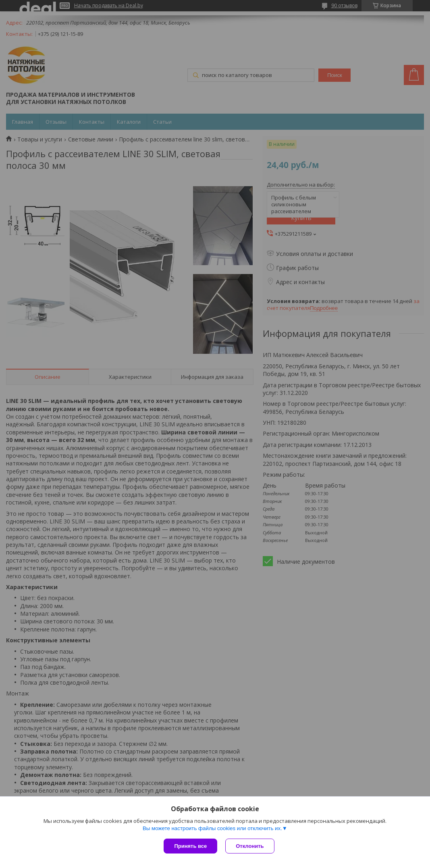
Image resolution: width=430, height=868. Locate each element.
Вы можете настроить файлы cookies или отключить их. (212, 828)
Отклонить (250, 846)
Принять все (190, 846)
